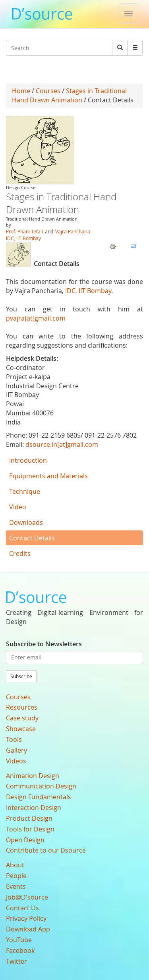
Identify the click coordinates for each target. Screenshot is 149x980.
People (16, 876)
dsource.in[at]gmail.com (62, 444)
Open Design (25, 840)
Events (16, 886)
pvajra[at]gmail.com (36, 318)
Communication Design (41, 786)
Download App (28, 929)
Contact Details (32, 538)
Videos (16, 761)
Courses (48, 91)
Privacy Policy (26, 918)
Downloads (26, 522)
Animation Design (33, 776)
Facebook (20, 951)
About (15, 865)
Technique (25, 491)
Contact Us (22, 908)
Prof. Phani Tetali (24, 231)
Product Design (29, 818)
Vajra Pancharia (73, 231)
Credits (20, 554)
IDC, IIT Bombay (23, 238)
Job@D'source (27, 897)
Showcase (21, 729)
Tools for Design (30, 829)
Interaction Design (34, 808)
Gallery (16, 750)
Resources (22, 707)
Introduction (28, 460)
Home (21, 91)
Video (18, 507)
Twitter (16, 961)
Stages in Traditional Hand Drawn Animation (69, 95)
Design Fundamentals (39, 797)
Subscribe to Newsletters (44, 644)
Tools (14, 739)
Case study (22, 718)
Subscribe (21, 676)
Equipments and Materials (48, 476)
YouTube (19, 940)
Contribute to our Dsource (46, 850)
